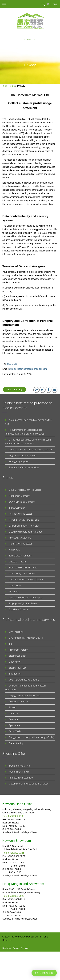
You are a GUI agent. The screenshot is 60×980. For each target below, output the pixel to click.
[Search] (43, 4)
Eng (55, 4)
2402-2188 (12, 364)
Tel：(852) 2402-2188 (13, 816)
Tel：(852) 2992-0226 (13, 853)
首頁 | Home (9, 86)
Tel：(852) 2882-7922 (13, 896)
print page (14, 389)
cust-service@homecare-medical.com (28, 369)
